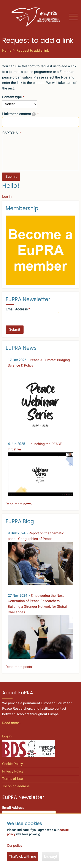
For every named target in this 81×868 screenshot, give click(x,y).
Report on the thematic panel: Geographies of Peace (36, 536)
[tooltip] (34, 114)
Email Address (17, 309)
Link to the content (19, 114)
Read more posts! (19, 667)
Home (7, 51)
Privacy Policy (13, 771)
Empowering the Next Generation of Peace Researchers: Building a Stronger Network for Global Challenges (37, 604)
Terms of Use (13, 779)
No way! (50, 861)
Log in (7, 197)
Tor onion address (16, 786)
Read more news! (19, 504)
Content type (12, 97)
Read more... (12, 723)
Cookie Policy (13, 764)
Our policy (15, 850)
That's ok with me (23, 861)
